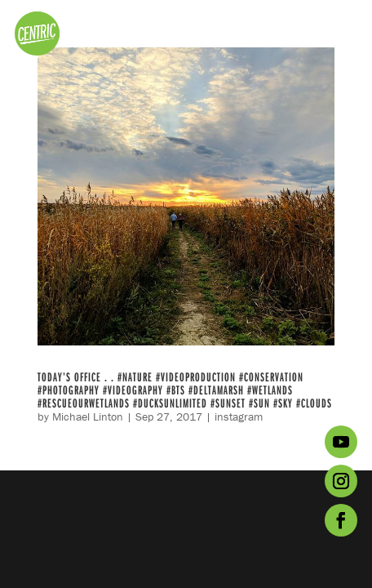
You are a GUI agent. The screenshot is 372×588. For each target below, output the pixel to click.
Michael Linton (88, 416)
